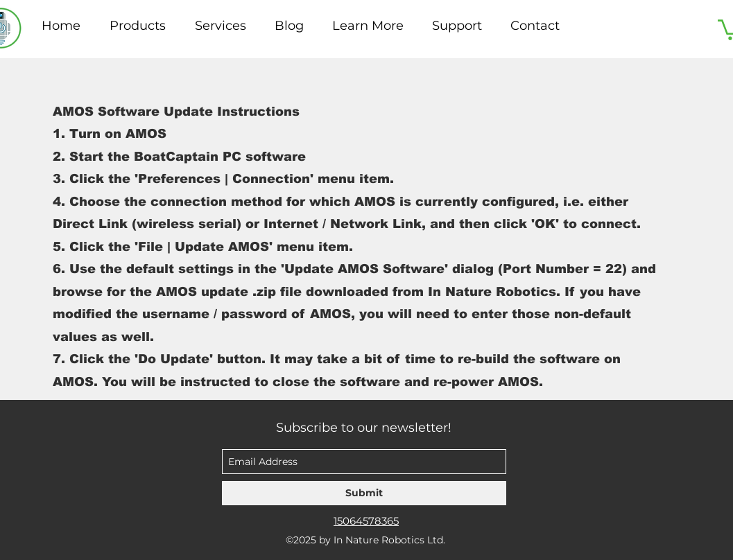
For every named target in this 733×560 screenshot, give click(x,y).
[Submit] (364, 493)
